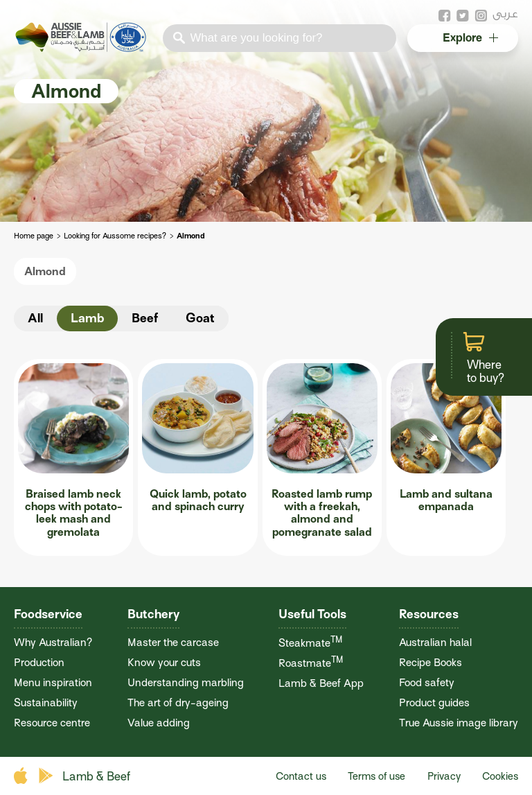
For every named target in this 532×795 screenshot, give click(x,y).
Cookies (500, 776)
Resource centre (52, 723)
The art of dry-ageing (178, 702)
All (35, 318)
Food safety (427, 682)
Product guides (434, 702)
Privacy (444, 776)
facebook (445, 16)
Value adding (159, 723)
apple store (23, 776)
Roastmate (311, 663)
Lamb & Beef (96, 777)
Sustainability (46, 702)
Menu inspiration (53, 682)
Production (39, 662)
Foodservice (48, 614)
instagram (481, 16)
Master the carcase (173, 642)
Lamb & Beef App (321, 683)
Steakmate (310, 643)
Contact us (301, 776)
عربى (505, 14)
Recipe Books (431, 662)
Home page (34, 236)
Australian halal (435, 642)
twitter (463, 16)
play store (47, 776)
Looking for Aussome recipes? (115, 236)
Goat (200, 318)
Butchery (153, 614)
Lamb (87, 318)
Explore (470, 38)
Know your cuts (164, 662)
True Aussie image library (459, 723)
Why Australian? (53, 642)
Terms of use (376, 776)
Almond (45, 271)
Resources (429, 614)
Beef (145, 318)
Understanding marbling (186, 682)
